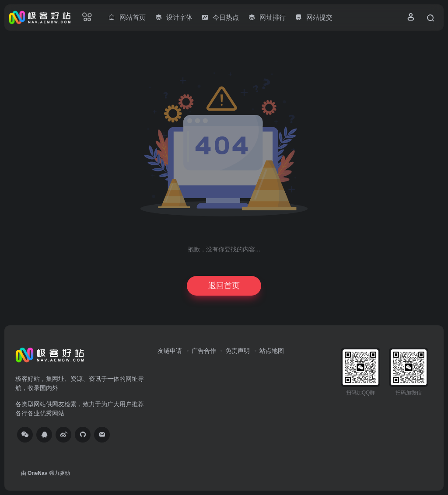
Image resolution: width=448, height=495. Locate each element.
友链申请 (170, 351)
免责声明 (238, 351)
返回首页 (224, 286)
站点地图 (272, 351)
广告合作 (204, 351)
